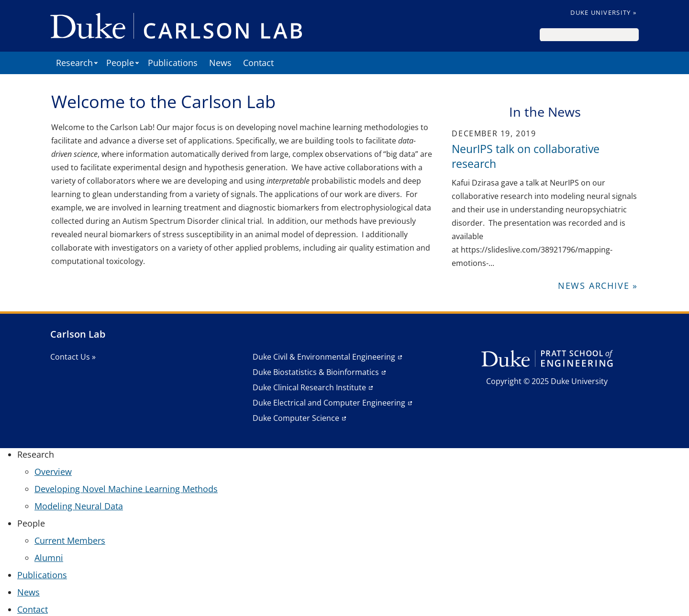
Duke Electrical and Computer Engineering (329, 403)
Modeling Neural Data (79, 506)
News (220, 63)
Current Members (70, 540)
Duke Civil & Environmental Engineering (324, 357)
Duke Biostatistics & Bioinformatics (316, 372)
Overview (53, 472)
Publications (173, 63)
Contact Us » (73, 357)
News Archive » (598, 286)
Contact (258, 63)
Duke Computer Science (296, 418)
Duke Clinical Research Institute (309, 387)
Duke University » (603, 12)
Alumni (49, 558)
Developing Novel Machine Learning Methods (126, 489)
